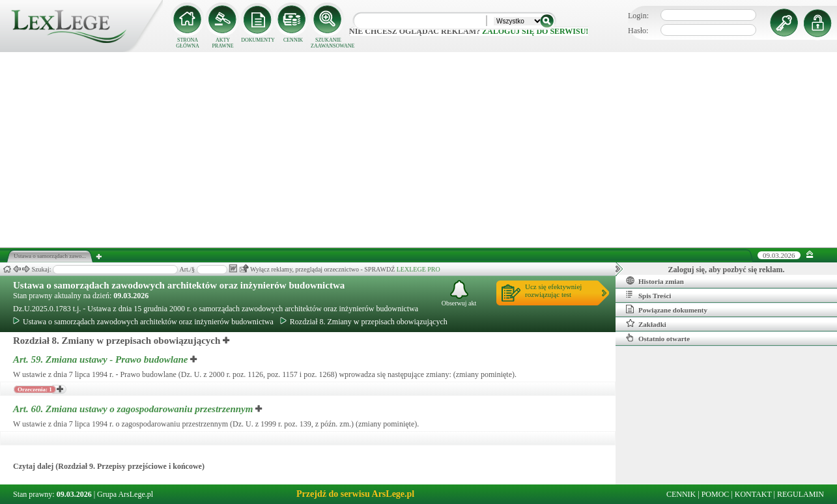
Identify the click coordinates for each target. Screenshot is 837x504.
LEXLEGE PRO (418, 269)
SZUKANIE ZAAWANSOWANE (328, 43)
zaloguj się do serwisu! (535, 31)
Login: (638, 16)
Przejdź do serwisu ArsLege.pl (355, 494)
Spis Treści (648, 295)
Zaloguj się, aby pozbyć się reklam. (727, 270)
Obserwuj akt (459, 293)
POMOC (716, 494)
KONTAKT (753, 494)
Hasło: (638, 31)
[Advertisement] (419, 150)
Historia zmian (655, 281)
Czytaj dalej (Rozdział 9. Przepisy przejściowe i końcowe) (109, 466)
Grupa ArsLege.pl (125, 494)
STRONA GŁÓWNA (188, 43)
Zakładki (646, 324)
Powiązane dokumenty (667, 309)
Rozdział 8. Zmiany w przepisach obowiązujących (364, 322)
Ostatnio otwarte (658, 338)
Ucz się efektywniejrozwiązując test (553, 290)
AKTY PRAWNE (222, 43)
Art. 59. (102, 359)
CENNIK (293, 40)
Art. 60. (134, 409)
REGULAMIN (801, 494)
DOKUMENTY (258, 40)
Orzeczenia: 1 (35, 389)
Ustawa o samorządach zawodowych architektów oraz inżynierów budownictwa (179, 285)
